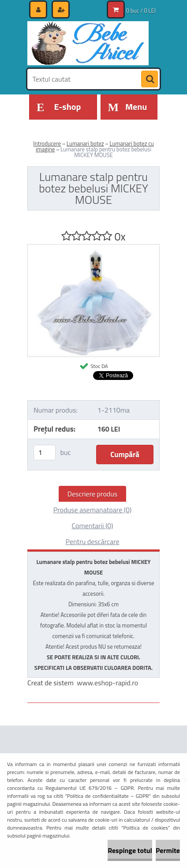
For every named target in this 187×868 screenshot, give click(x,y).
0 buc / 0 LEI (141, 11)
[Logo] (88, 43)
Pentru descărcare (92, 541)
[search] (150, 79)
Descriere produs (93, 494)
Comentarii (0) (92, 526)
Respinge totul (130, 850)
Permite (168, 850)
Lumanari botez (85, 143)
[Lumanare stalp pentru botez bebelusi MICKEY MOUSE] (93, 248)
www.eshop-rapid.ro (107, 683)
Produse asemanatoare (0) (92, 510)
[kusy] (45, 453)
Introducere (47, 143)
